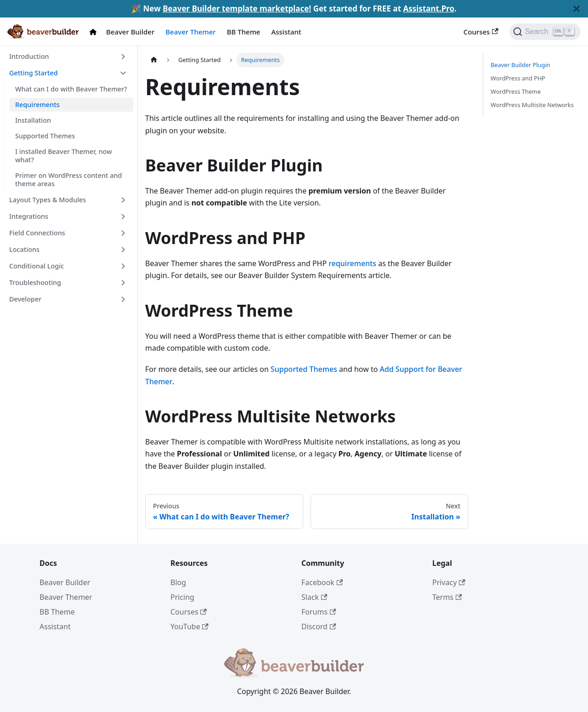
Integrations (29, 216)
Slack (314, 597)
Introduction (29, 56)
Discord (319, 627)
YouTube (189, 627)
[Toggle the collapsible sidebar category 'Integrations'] (123, 216)
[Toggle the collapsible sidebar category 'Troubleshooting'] (123, 283)
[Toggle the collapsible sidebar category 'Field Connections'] (123, 233)
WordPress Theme (516, 91)
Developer (25, 299)
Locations (24, 249)
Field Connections (37, 233)
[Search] (545, 32)
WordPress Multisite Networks (532, 105)
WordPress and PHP (518, 78)
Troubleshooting (35, 282)
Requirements (37, 105)
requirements (352, 263)
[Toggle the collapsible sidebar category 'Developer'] (123, 299)
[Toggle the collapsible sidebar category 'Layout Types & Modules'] (123, 200)
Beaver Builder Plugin (520, 65)
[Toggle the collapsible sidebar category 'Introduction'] (123, 57)
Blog (178, 582)
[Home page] (154, 60)
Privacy (449, 582)
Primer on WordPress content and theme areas (68, 179)
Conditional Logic (37, 266)
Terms (447, 597)
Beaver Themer (190, 32)
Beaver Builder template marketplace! (237, 9)
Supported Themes (45, 136)
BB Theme (244, 32)
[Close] (577, 9)
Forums (319, 612)
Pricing (182, 597)
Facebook (322, 582)
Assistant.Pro (429, 9)
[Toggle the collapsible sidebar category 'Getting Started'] (123, 73)
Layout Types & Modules (48, 200)
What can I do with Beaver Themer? (71, 89)
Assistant (286, 32)
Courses (481, 32)
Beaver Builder (130, 32)
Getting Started (34, 73)
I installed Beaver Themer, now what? (64, 156)
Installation (33, 120)
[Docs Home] (95, 32)
